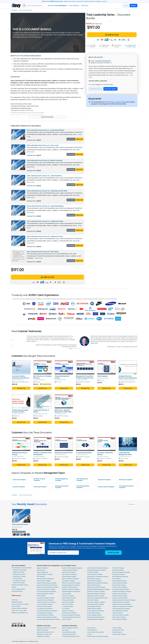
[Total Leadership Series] (21, 516)
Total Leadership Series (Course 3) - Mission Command (45, 160)
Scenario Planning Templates (120, 583)
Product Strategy (117, 628)
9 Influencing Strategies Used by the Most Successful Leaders (20, 412)
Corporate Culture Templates (44, 606)
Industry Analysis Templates (69, 613)
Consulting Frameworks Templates (126, 487)
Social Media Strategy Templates (121, 589)
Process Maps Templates (94, 613)
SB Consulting (124, 458)
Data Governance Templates (69, 574)
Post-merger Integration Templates (96, 602)
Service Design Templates (119, 585)
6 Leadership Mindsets (84, 453)
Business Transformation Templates (46, 589)
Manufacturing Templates (94, 579)
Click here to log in (96, 89)
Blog (25, 611)
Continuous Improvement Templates (46, 602)
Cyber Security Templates (69, 572)
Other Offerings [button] (74, 6)
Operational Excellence (18, 574)
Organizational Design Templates (96, 596)
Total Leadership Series (20, 524)
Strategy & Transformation (19, 570)
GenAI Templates (67, 594)
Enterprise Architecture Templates (71, 589)
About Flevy (85, 6)
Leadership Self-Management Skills (125, 454)
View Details (71, 139)
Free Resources (91, 628)
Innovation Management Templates (71, 615)
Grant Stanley (39, 416)
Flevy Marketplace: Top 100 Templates (22, 568)
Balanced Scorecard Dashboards (45, 579)
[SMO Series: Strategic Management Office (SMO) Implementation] (64, 401)
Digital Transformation (18, 572)
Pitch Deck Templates (93, 600)
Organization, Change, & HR (44, 634)
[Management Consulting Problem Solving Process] (85, 367)
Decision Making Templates (69, 577)
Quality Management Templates (95, 619)
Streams (14, 587)
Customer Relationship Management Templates (49, 619)
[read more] (30, 152)
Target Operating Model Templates (121, 609)
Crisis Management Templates (45, 613)
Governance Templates (68, 596)
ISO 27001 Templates (68, 604)
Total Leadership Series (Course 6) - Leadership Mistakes (45, 206)
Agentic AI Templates (42, 568)
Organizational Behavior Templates (96, 594)
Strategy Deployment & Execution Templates (124, 600)
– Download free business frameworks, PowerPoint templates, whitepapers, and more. (74, 1)
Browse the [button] (57, 6)
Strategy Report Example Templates (122, 604)
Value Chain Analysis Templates (121, 615)
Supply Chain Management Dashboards (123, 606)
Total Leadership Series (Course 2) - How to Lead (43, 145)
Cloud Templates (41, 596)
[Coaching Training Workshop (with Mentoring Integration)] (21, 367)
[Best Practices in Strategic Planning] (43, 367)
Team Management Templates (82, 480)
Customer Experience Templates (45, 615)
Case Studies (65, 630)
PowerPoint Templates (18, 583)
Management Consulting (43, 636)
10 (111, 63)
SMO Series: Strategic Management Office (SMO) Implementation (64, 412)
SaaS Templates (117, 579)
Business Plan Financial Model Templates (48, 587)
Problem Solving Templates (106, 487)
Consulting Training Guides (69, 634)
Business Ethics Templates (44, 581)
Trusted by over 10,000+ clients (131, 46)
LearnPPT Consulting (84, 382)
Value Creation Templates (119, 617)
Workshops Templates (126, 480)
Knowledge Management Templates (96, 570)
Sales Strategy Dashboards (119, 581)
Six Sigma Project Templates (120, 587)
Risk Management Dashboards (120, 577)
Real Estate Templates (118, 570)
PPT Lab (37, 382)
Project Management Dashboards (96, 617)
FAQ (13, 611)
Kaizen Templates (67, 619)
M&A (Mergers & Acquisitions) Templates (98, 577)
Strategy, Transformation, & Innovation (47, 628)
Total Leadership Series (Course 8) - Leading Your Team (45, 236)
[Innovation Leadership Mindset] (107, 444)
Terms (17, 611)
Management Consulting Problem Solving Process (85, 377)
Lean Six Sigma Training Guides (95, 632)
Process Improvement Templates (96, 611)
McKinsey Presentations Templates (96, 587)
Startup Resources (117, 632)
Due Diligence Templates (68, 581)
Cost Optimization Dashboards (45, 609)
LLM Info (89, 634)
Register (133, 5)
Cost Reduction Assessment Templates (47, 611)
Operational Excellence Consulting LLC (131, 382)
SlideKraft (16, 416)
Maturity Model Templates (94, 585)
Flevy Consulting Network (18, 589)
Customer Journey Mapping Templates (47, 617)
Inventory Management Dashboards (71, 617)
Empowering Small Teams (64, 453)
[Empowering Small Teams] (64, 444)
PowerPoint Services (17, 591)
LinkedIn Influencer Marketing (19, 608)
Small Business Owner (118, 630)
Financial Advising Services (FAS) (71, 636)
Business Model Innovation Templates (47, 583)
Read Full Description (47, 117)
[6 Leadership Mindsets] (85, 444)
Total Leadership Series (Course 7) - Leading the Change (45, 221)
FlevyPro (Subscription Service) (20, 585)
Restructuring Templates (119, 574)
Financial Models (17, 579)
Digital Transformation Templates (71, 579)
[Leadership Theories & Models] (43, 401)
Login (126, 5)
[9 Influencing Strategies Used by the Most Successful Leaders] (21, 401)
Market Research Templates (94, 581)
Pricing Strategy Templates (94, 606)
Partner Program (16, 606)
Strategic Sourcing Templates (120, 598)
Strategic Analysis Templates (120, 594)
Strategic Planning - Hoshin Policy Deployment (128, 377)
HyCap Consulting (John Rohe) (22, 382)
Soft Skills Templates (104, 480)
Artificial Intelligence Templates (45, 574)
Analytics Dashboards (42, 572)
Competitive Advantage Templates (46, 598)
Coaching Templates (19, 487)
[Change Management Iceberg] (64, 367)
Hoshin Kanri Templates (68, 602)
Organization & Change (19, 576)
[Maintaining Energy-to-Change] (21, 444)
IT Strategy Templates (68, 606)
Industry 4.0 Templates (68, 611)
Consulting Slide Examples (69, 632)
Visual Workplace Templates (120, 619)
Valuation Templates (118, 613)
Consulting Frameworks (19, 581)
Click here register (110, 89)
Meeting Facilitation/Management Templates (99, 589)
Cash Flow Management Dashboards (46, 592)
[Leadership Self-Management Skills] (128, 444)
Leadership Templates (19, 480)
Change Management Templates (62, 480)
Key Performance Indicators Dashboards (98, 568)
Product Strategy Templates (94, 615)
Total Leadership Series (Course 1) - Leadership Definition (45, 130)
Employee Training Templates (70, 587)
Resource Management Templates (121, 572)
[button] (69, 349)
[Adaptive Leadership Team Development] (43, 444)
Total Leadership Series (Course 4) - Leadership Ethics (44, 176)
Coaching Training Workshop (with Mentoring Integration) (21, 378)
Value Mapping (102, 376)
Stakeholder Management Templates (122, 592)
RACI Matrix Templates (118, 568)
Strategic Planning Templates (39, 480)
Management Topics (17, 602)
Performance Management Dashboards (97, 598)
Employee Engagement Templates (71, 585)
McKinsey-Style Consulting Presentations (98, 636)
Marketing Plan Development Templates (97, 583)
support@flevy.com (23, 613)
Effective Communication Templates (71, 583)
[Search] (36, 6)
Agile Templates (41, 570)
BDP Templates (41, 577)
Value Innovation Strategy (119, 634)
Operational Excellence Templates (96, 592)
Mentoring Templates (40, 487)
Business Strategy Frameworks (70, 628)
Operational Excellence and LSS (45, 632)
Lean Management (92, 630)
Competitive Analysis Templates (45, 600)
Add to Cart (112, 35)
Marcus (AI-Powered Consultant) (20, 604)
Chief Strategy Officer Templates (83, 487)
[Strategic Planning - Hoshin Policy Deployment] (128, 367)
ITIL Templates (66, 609)
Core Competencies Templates (45, 604)
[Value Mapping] (107, 367)
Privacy (21, 611)
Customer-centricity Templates (70, 570)
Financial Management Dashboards (71, 592)
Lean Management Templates (95, 574)
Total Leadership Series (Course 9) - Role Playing (43, 252)
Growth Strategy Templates (69, 598)
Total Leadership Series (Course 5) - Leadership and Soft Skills (47, 191)
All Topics (14, 10)
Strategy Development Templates (62, 487)
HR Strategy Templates (68, 600)
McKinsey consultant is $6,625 (117, 102)
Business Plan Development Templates (47, 585)
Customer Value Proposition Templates (72, 568)
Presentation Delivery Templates (95, 604)
